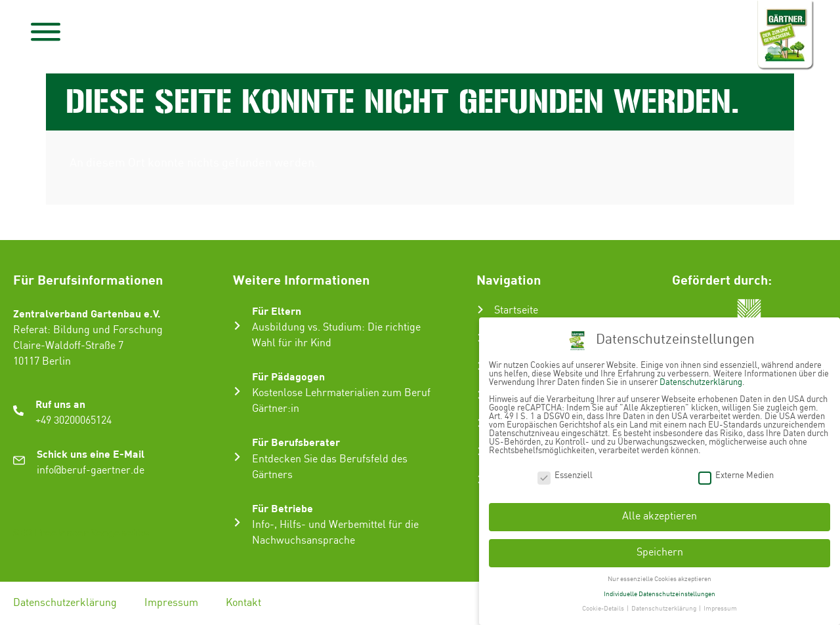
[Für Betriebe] (237, 522)
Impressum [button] (720, 607)
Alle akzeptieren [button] (660, 514)
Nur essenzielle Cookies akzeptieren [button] (660, 576)
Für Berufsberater (296, 442)
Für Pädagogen (288, 376)
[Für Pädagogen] (237, 391)
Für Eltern (277, 311)
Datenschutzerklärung (65, 603)
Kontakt (243, 603)
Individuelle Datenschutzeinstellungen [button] (660, 592)
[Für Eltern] (237, 326)
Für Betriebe (283, 508)
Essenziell (565, 473)
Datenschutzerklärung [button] (664, 607)
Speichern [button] (660, 551)
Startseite (516, 311)
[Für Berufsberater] (237, 457)
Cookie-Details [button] (604, 607)
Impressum (171, 603)
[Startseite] (480, 310)
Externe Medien (736, 473)
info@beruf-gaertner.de (91, 471)
